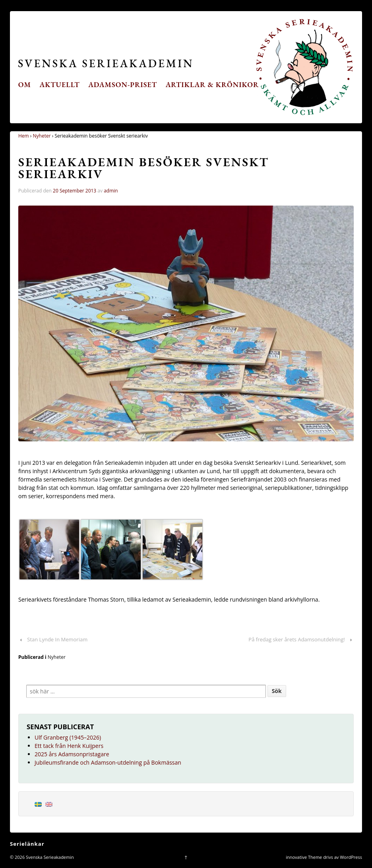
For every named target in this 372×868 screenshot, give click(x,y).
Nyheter (42, 136)
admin (111, 191)
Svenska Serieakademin (106, 63)
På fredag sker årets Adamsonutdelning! (296, 639)
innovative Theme (304, 857)
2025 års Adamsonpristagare (72, 754)
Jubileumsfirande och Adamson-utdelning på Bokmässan (108, 762)
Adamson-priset (123, 84)
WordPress (351, 857)
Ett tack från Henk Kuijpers (69, 746)
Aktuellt (60, 84)
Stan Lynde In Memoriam (57, 639)
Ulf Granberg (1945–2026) (68, 737)
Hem (24, 136)
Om (25, 84)
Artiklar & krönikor (212, 84)
